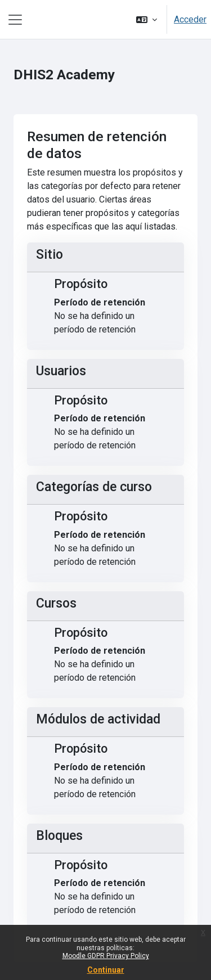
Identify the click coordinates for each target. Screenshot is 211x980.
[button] (147, 19)
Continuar (106, 970)
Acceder (190, 19)
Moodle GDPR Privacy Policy (106, 956)
